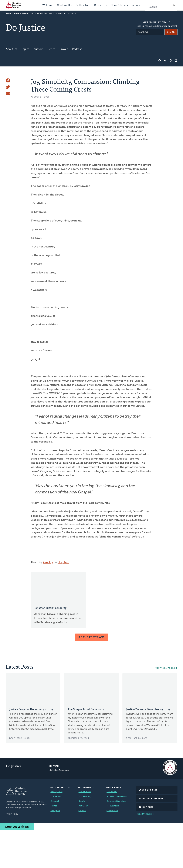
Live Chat (148, 845)
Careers (82, 848)
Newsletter (176, 61)
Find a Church (85, 829)
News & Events (119, 5)
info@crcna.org (152, 836)
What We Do (64, 5)
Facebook (160, 61)
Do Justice (14, 803)
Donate (82, 839)
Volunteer (83, 844)
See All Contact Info (145, 852)
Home (9, 14)
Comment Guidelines (116, 839)
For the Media (113, 844)
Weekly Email (57, 829)
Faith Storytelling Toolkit (28, 14)
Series (52, 49)
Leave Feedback (92, 675)
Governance (112, 848)
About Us (11, 49)
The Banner (112, 829)
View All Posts (165, 706)
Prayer (64, 49)
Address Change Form (117, 834)
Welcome (48, 5)
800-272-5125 (150, 828)
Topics (25, 49)
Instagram (171, 61)
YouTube (165, 61)
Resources (100, 5)
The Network (57, 834)
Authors (38, 49)
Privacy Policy (12, 852)
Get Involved (83, 5)
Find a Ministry (85, 834)
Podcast (77, 49)
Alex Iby (48, 600)
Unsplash (64, 600)
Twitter (54, 844)
